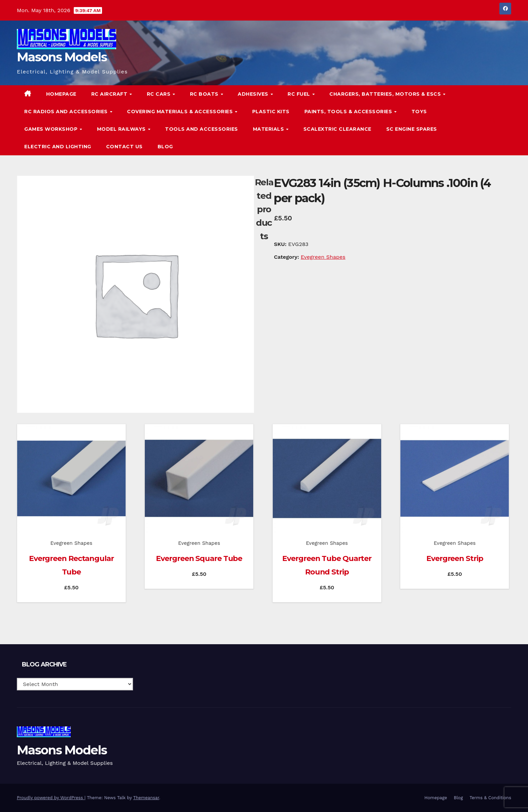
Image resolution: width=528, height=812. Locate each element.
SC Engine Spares (412, 129)
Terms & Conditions (490, 798)
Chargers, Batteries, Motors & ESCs (386, 94)
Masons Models (62, 57)
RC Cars (159, 94)
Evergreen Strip (455, 558)
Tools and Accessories (202, 129)
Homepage (61, 94)
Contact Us (124, 147)
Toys (419, 112)
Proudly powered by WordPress (51, 798)
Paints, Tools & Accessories (349, 112)
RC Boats (205, 94)
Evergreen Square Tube (199, 558)
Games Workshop (52, 129)
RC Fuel (300, 94)
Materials (269, 129)
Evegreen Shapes (323, 257)
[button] (492, 120)
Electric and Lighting (58, 147)
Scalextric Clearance (337, 129)
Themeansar (146, 798)
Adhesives (254, 94)
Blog (165, 147)
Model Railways (122, 129)
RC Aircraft (110, 94)
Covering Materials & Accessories (181, 112)
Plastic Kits (271, 112)
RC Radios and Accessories (67, 112)
